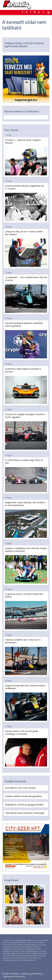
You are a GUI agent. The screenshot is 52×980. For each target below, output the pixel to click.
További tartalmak (15, 781)
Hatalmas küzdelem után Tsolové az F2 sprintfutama (26, 657)
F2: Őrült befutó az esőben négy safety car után (26, 475)
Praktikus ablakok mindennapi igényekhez (24, 796)
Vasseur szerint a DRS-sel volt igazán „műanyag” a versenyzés (26, 748)
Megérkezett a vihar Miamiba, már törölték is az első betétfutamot (26, 519)
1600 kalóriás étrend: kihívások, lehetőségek (25, 813)
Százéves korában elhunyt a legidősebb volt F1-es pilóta (26, 203)
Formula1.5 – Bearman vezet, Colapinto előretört (26, 157)
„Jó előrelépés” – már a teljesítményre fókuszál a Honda (26, 294)
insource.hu (20, 976)
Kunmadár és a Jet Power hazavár (20, 788)
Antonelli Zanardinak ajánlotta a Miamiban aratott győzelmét (26, 340)
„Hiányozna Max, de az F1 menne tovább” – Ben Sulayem (26, 249)
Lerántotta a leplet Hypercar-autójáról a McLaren (26, 386)
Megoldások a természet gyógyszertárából (24, 805)
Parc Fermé (11, 130)
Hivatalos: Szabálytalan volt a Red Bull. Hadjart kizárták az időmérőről (26, 565)
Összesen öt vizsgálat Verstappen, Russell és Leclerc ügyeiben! (26, 431)
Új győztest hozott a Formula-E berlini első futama (26, 611)
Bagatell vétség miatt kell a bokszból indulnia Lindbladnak (26, 702)
